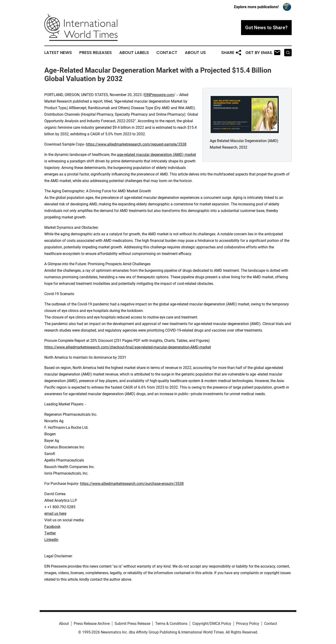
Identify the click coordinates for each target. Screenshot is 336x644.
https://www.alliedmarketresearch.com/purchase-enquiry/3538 (132, 484)
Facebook (52, 527)
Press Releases (96, 53)
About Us (195, 53)
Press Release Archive (92, 624)
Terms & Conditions (171, 624)
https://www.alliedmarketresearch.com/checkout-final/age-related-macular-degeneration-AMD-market (128, 347)
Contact (167, 53)
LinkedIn (51, 540)
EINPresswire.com (159, 95)
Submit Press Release (132, 624)
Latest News (58, 53)
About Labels (134, 53)
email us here (55, 513)
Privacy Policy (248, 624)
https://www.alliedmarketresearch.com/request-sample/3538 (136, 144)
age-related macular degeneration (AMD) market (156, 155)
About (64, 624)
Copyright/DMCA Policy (212, 624)
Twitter (50, 533)
